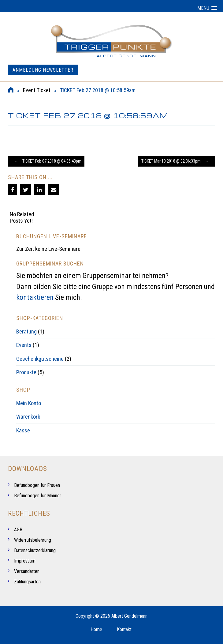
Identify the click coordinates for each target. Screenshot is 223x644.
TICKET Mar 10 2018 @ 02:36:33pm (177, 161)
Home (96, 629)
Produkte (26, 372)
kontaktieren (35, 297)
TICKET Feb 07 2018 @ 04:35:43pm (46, 161)
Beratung (26, 331)
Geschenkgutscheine (40, 359)
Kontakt (124, 629)
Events (24, 345)
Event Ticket (37, 90)
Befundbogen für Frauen (37, 485)
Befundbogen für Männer (38, 496)
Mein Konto (29, 403)
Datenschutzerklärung (35, 550)
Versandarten (27, 571)
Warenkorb (28, 417)
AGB (18, 530)
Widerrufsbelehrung (33, 540)
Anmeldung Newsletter (43, 70)
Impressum (25, 561)
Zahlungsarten (27, 582)
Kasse (23, 430)
